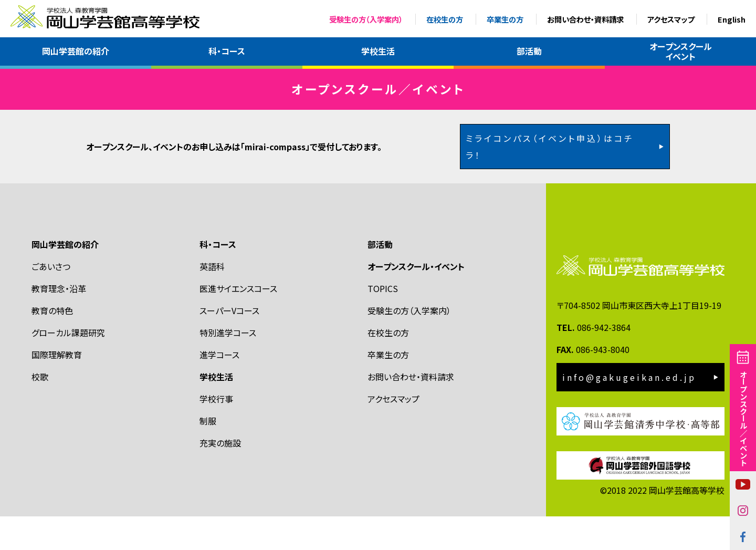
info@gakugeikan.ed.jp (629, 411)
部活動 (529, 51)
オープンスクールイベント (681, 51)
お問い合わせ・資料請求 (585, 19)
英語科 (212, 299)
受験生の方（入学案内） (366, 19)
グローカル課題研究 (68, 366)
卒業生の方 (505, 19)
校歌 (40, 410)
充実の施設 (220, 476)
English (732, 19)
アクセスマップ (671, 19)
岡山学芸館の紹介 (76, 51)
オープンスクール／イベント (743, 418)
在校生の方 (445, 19)
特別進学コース (228, 366)
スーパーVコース (229, 344)
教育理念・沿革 (59, 321)
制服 (208, 454)
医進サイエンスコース (238, 321)
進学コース (219, 388)
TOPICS (383, 321)
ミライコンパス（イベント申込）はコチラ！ (550, 180)
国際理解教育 (57, 388)
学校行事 (216, 432)
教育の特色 (52, 344)
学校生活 (378, 51)
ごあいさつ (51, 299)
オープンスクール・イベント (416, 299)
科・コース (227, 51)
